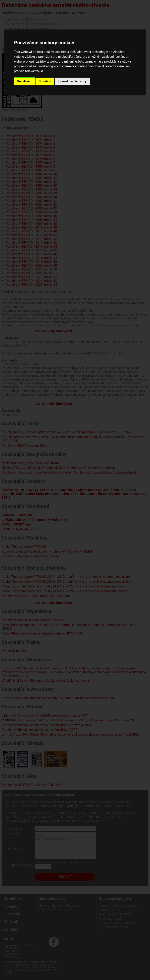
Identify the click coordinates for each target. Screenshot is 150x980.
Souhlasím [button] (24, 81)
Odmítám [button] (45, 81)
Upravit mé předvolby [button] (72, 81)
